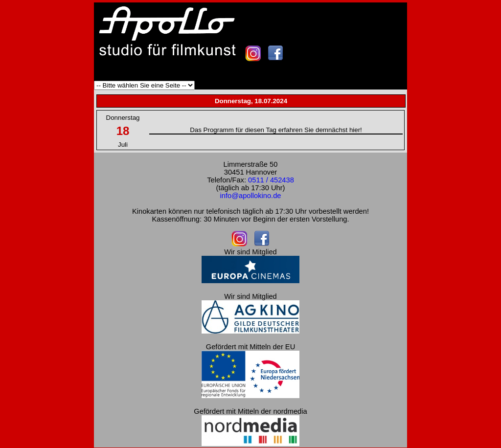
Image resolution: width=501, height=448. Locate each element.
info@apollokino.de (251, 196)
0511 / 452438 (271, 180)
